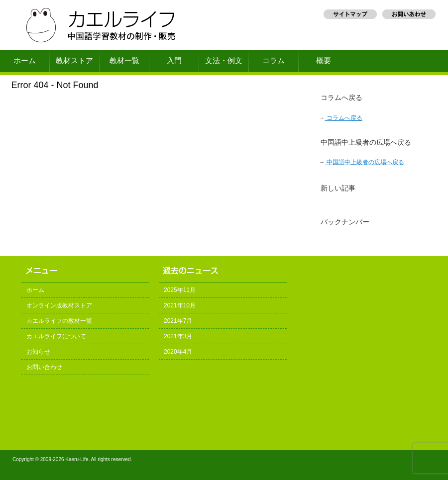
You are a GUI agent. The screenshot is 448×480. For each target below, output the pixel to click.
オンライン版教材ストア (59, 305)
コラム (274, 61)
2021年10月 (180, 305)
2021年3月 (178, 336)
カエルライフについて (56, 336)
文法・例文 (224, 61)
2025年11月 (180, 290)
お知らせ (38, 352)
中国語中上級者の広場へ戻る (365, 162)
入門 (174, 61)
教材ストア (74, 61)
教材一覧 (124, 61)
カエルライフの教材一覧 (59, 321)
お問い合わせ (44, 367)
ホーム (25, 61)
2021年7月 (178, 321)
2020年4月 (178, 352)
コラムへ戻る (344, 118)
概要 (324, 61)
